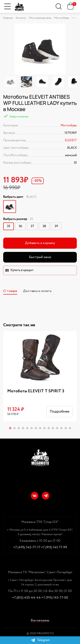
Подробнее (59, 412)
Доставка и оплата (37, 291)
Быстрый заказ (40, 257)
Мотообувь (69, 126)
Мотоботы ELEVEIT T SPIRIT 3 (36, 391)
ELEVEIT (71, 140)
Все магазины (40, 621)
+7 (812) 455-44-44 (26, 598)
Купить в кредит (20, 270)
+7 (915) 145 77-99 (54, 548)
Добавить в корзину (40, 243)
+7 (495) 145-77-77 (27, 548)
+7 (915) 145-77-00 (55, 598)
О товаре (10, 291)
